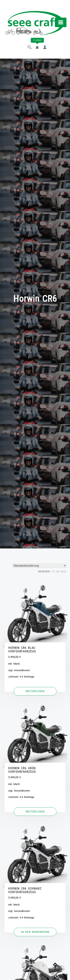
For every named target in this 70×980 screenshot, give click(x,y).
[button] (35, 932)
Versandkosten (22, 670)
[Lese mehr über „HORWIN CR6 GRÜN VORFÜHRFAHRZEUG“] (35, 812)
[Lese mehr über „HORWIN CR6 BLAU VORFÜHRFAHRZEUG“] (35, 691)
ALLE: (64, 572)
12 (53, 572)
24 (57, 572)
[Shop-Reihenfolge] (39, 566)
